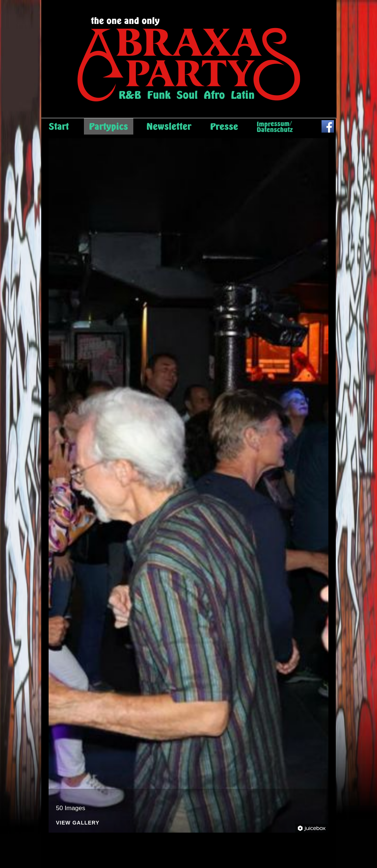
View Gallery (78, 823)
